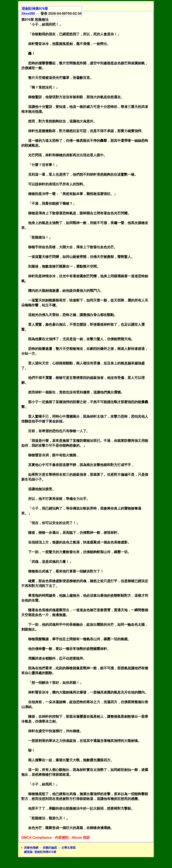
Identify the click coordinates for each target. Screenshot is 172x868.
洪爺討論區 (50, 848)
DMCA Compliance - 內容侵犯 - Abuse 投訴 (56, 837)
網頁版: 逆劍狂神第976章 (40, 852)
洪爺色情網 (31, 848)
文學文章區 (69, 848)
